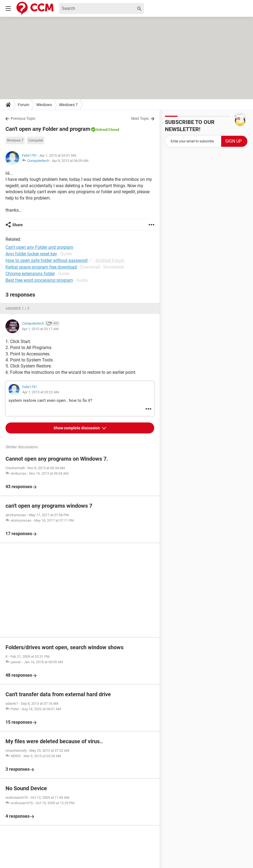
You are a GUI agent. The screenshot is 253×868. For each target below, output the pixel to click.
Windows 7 (68, 105)
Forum (23, 105)
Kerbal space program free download (41, 267)
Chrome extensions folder (30, 274)
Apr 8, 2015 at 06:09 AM (70, 161)
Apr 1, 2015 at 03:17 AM (40, 329)
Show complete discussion (77, 428)
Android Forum (110, 260)
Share (18, 225)
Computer (36, 140)
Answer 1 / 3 (17, 308)
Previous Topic (23, 118)
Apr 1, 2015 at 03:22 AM (40, 392)
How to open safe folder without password (47, 260)
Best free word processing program (39, 280)
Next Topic (140, 118)
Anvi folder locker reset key (31, 254)
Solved (101, 130)
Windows (44, 105)
